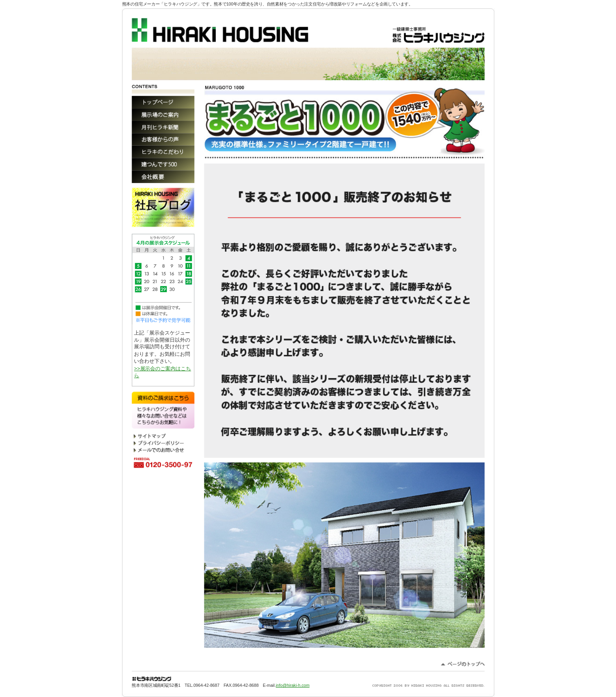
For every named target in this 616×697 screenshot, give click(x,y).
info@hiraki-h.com (293, 685)
